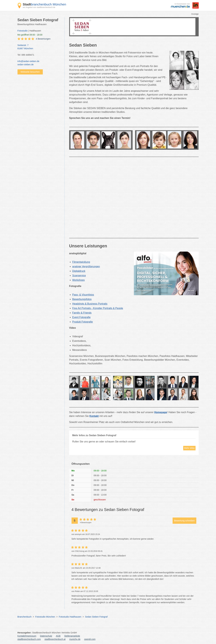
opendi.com (90, 639)
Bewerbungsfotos (82, 299)
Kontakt (94, 416)
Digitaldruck (79, 271)
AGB (58, 636)
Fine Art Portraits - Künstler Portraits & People (98, 308)
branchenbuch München (45, 4)
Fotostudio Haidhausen (70, 617)
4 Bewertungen (43, 39)
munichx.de (75, 639)
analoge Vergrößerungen (86, 266)
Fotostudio (23, 31)
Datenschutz (46, 636)
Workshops (79, 280)
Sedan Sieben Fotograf (96, 617)
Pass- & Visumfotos (83, 295)
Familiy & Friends (82, 313)
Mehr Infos (189, 448)
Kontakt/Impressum (27, 636)
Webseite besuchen (30, 72)
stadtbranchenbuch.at (55, 639)
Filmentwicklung (81, 262)
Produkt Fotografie (83, 322)
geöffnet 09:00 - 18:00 (30, 35)
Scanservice (79, 275)
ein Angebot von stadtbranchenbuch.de (39, 7)
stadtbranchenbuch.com (29, 639)
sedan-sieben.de (26, 64)
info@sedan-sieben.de (28, 61)
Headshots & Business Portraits (90, 304)
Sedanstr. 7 (39, 47)
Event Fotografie (81, 317)
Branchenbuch (25, 617)
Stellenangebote (72, 636)
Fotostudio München (45, 617)
